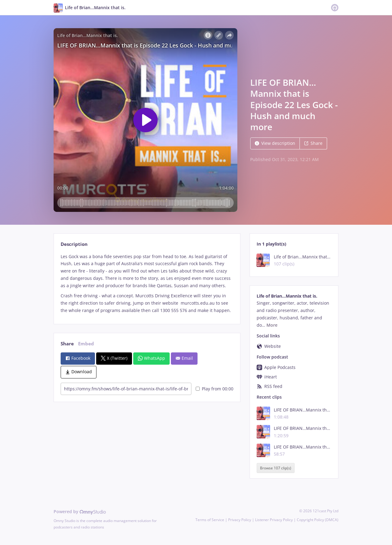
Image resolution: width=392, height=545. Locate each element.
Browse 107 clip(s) (276, 468)
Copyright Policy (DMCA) (318, 520)
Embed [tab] (86, 344)
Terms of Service (210, 520)
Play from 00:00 (215, 389)
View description (275, 143)
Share (313, 143)
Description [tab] (74, 244)
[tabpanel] (147, 284)
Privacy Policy (240, 520)
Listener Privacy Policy (274, 520)
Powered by (80, 511)
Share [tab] (67, 344)
